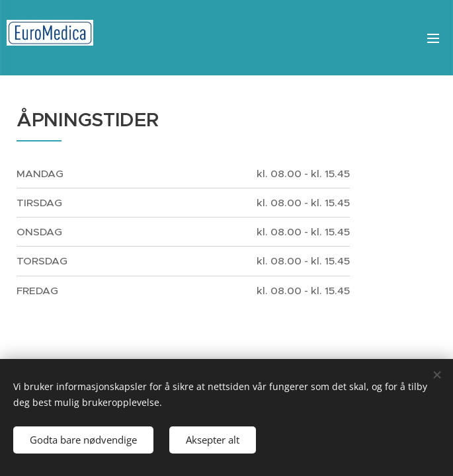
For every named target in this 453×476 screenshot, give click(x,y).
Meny (433, 38)
